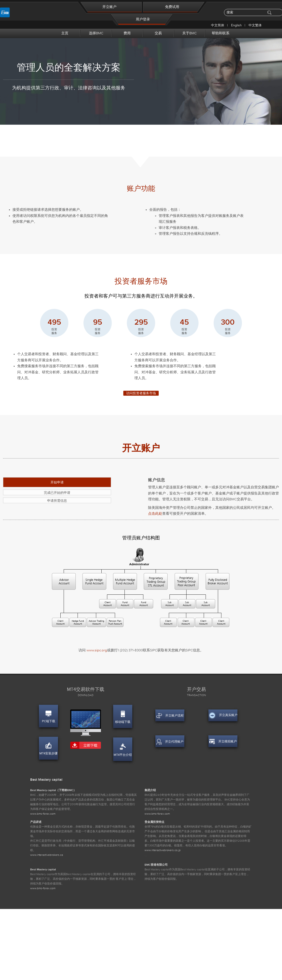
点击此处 (155, 514)
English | (239, 25)
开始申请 (57, 482)
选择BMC (96, 33)
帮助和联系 (221, 33)
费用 (127, 33)
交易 (158, 33)
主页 (65, 33)
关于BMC (189, 33)
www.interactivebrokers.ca (47, 855)
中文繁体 (255, 25)
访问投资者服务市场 (141, 393)
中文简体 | (220, 25)
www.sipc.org (97, 650)
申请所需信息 (57, 501)
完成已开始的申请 (57, 493)
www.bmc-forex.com (43, 814)
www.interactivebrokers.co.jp (163, 850)
